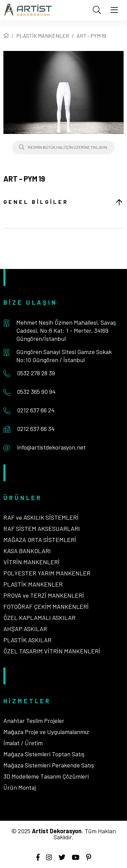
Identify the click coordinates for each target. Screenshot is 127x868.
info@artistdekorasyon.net (51, 447)
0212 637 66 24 (36, 410)
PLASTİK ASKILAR (27, 640)
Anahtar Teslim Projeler (34, 721)
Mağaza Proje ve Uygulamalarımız (46, 732)
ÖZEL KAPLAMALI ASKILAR (39, 618)
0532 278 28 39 (36, 373)
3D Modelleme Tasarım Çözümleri (46, 776)
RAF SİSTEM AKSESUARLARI (42, 528)
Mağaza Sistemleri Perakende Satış (49, 765)
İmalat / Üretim (23, 743)
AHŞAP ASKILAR (25, 629)
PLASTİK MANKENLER (43, 36)
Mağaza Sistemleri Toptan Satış (44, 754)
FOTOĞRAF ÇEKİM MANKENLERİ (46, 606)
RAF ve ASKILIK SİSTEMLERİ (41, 517)
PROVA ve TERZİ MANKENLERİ (44, 595)
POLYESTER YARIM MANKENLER (47, 573)
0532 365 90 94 (36, 391)
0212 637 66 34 (36, 429)
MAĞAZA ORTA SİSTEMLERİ (40, 540)
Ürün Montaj (20, 787)
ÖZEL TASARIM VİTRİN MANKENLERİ (52, 651)
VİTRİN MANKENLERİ (31, 562)
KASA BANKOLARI (27, 551)
